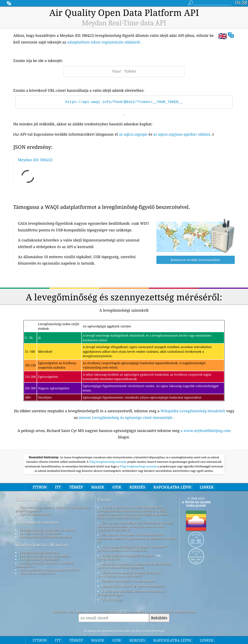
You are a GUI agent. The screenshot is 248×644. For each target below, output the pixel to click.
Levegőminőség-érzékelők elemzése (45, 537)
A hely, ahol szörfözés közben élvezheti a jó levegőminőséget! (131, 593)
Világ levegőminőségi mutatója (108, 462)
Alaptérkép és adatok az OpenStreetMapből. (133, 586)
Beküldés (159, 618)
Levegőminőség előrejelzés (39, 559)
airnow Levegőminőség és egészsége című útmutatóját (126, 417)
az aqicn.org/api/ (133, 134)
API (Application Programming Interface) (49, 570)
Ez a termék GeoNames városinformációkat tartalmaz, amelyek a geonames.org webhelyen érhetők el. (137, 538)
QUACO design (112, 600)
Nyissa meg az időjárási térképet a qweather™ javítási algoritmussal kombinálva (132, 548)
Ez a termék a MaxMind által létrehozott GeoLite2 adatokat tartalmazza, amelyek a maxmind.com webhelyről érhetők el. (135, 526)
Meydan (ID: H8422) (35, 160)
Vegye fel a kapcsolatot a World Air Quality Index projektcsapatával (53, 509)
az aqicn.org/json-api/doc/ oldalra (182, 134)
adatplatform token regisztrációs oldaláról (104, 42)
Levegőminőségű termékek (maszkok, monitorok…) (45, 564)
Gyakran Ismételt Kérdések (42, 545)
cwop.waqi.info (109, 559)
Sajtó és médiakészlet (35, 514)
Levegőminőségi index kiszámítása (45, 556)
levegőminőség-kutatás (37, 522)
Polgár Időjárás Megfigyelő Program (128, 555)
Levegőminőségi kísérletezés (40, 533)
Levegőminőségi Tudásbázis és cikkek (47, 530)
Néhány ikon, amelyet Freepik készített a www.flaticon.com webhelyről (129, 574)
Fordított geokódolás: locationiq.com (128, 581)
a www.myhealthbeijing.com (206, 431)
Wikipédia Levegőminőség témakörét (193, 411)
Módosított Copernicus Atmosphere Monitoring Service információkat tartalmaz (134, 565)
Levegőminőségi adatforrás (39, 552)
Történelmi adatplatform (37, 573)
